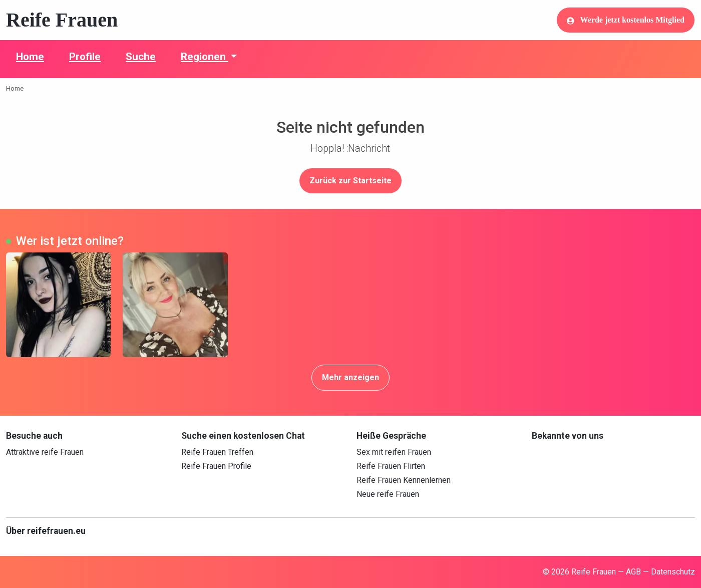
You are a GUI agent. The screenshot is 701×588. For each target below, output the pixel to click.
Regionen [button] (205, 57)
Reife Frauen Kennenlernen (404, 480)
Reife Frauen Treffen (217, 452)
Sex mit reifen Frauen (394, 452)
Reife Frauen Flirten (391, 466)
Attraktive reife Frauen (45, 452)
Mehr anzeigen (350, 377)
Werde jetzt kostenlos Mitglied (626, 20)
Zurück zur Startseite (350, 181)
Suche (141, 57)
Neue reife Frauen (388, 494)
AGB (633, 572)
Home (30, 57)
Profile (85, 57)
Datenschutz (673, 572)
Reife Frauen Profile (216, 466)
